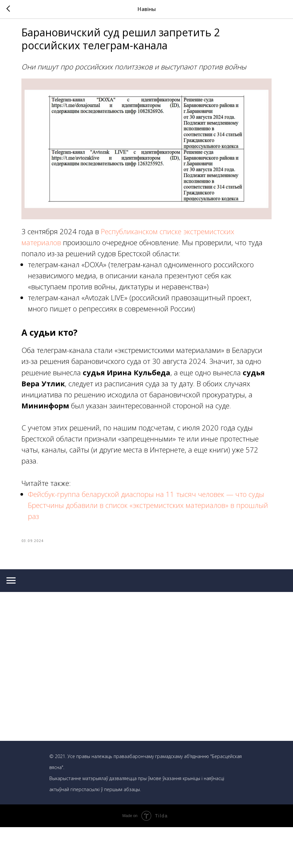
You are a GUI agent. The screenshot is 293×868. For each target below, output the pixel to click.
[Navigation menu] (11, 621)
